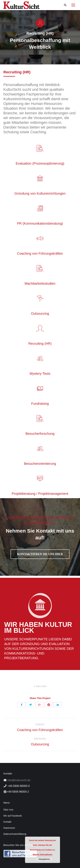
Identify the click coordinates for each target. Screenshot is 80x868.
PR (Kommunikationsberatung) (40, 223)
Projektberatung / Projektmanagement (40, 494)
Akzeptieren (44, 859)
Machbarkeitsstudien (40, 283)
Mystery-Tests (40, 374)
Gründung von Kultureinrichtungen (40, 193)
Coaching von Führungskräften (40, 253)
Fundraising (40, 404)
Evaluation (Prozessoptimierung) (40, 163)
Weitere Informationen (43, 855)
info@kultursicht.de (19, 780)
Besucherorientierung (40, 464)
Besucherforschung (40, 434)
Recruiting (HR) (40, 344)
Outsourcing (40, 314)
